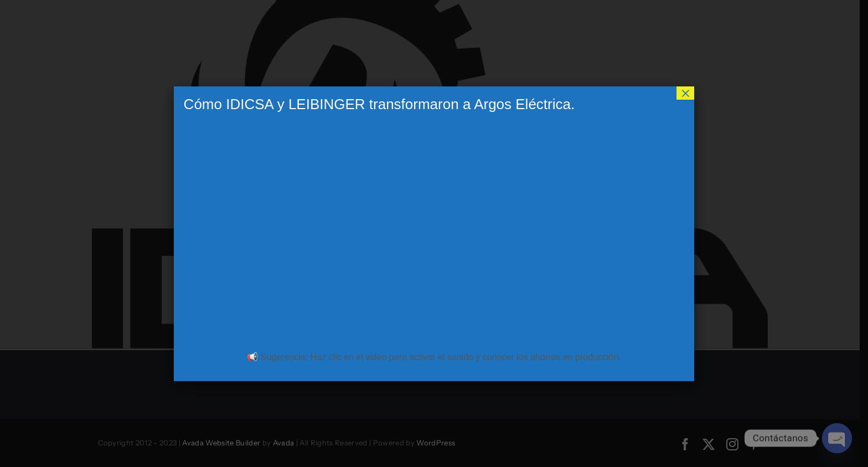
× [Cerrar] (685, 93)
